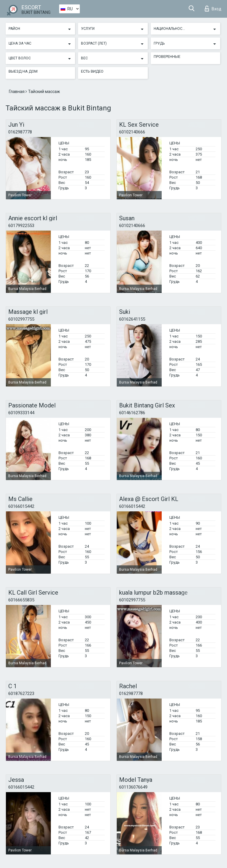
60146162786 (132, 413)
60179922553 (21, 226)
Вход (213, 9)
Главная (17, 92)
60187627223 (21, 694)
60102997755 (21, 319)
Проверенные (167, 57)
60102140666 (132, 132)
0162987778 (20, 132)
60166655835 (21, 600)
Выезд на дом (23, 71)
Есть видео (92, 71)
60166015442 (21, 506)
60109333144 (21, 413)
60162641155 (132, 319)
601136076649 (133, 787)
